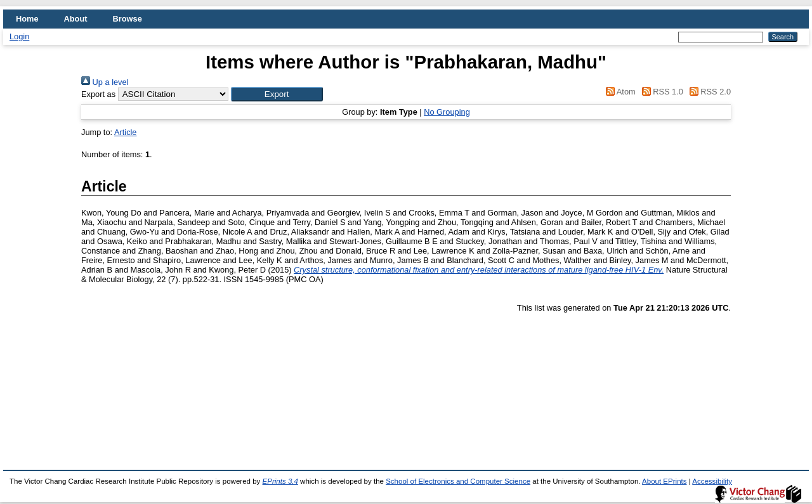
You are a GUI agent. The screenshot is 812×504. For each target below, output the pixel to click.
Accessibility (712, 481)
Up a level (105, 82)
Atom (619, 92)
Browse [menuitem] (128, 19)
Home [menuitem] (27, 19)
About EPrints (664, 481)
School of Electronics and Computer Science (458, 481)
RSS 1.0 (660, 92)
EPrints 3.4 (280, 481)
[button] (277, 94)
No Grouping (447, 112)
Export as (98, 94)
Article (126, 132)
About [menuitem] (76, 19)
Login (19, 36)
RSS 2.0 (708, 92)
